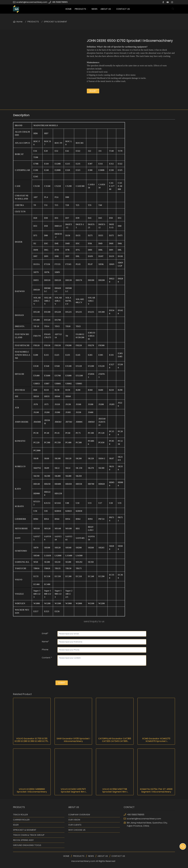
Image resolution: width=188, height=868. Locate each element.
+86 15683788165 (60, 2)
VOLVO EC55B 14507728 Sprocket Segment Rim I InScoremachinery (115, 790)
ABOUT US (106, 9)
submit (62, 683)
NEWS (94, 9)
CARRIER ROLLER (21, 820)
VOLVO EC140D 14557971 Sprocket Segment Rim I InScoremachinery (73, 790)
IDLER (16, 825)
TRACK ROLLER (20, 815)
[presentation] (62, 673)
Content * (47, 658)
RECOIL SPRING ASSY (23, 840)
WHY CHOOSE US (77, 830)
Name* (45, 642)
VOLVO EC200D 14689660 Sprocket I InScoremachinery (32, 790)
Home (19, 22)
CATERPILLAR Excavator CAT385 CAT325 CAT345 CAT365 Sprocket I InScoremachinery (115, 740)
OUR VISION (74, 820)
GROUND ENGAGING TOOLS (27, 845)
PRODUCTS (80, 9)
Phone (45, 650)
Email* (45, 633)
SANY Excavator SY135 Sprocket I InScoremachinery (73, 740)
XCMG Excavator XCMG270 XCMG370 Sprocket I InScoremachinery (156, 740)
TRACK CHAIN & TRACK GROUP (29, 835)
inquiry (93, 91)
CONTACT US (123, 9)
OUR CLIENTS (75, 825)
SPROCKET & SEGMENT (55, 22)
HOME (68, 9)
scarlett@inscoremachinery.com (32, 2)
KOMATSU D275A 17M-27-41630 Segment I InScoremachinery (156, 790)
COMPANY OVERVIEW (79, 815)
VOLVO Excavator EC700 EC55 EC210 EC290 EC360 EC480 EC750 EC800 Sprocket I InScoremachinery (32, 740)
